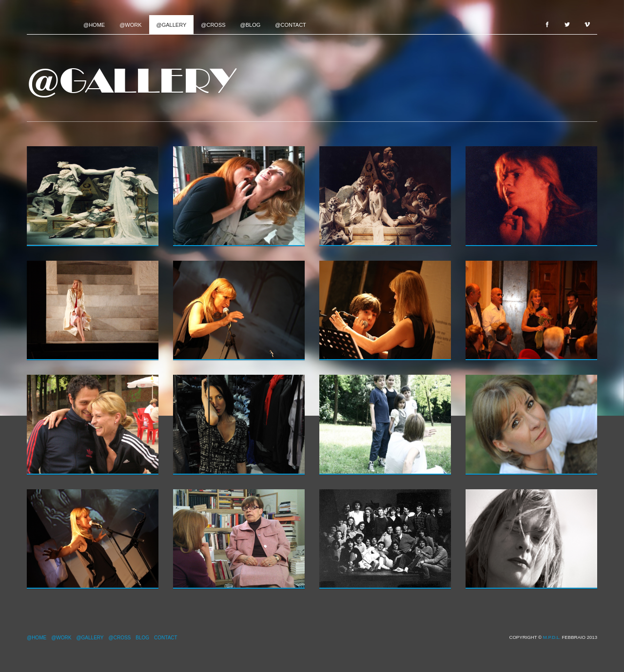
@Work (130, 25)
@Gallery (172, 25)
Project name (51, 24)
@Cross (213, 25)
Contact (166, 638)
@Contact (291, 25)
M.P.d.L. (552, 637)
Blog (142, 638)
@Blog (251, 25)
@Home (94, 25)
